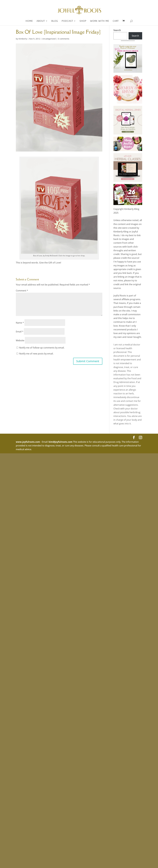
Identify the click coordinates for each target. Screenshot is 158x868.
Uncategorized (49, 39)
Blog (55, 21)
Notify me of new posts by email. (36, 354)
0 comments (64, 39)
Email (20, 332)
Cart (116, 21)
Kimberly (23, 39)
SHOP (83, 21)
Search (117, 30)
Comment (22, 291)
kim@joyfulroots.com (61, 442)
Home (29, 21)
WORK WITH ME (100, 21)
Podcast (67, 21)
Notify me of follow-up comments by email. (42, 348)
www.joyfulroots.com (28, 442)
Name (20, 323)
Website (20, 340)
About (41, 21)
